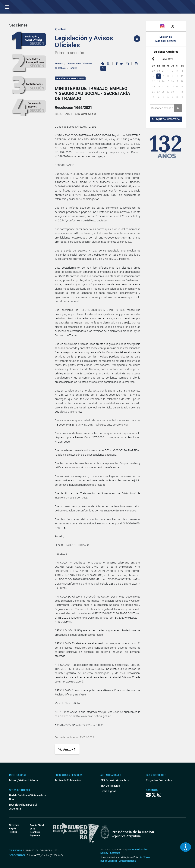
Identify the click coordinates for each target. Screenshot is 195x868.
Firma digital (108, 791)
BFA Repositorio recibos (115, 780)
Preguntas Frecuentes (159, 780)
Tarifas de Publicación (68, 780)
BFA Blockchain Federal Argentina (23, 807)
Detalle (73, 68)
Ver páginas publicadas (70, 78)
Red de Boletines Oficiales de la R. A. (28, 797)
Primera (59, 63)
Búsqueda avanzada (166, 119)
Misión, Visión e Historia (24, 780)
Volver (60, 29)
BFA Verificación (110, 786)
